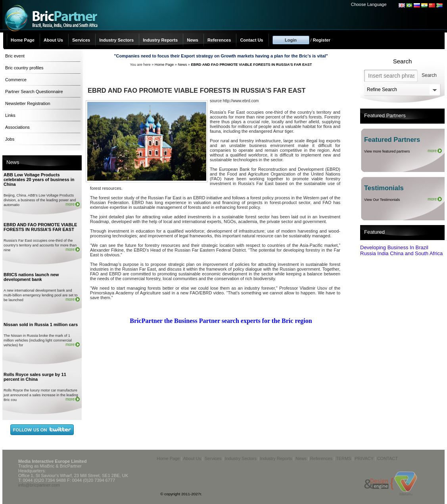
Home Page (23, 40)
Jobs (10, 139)
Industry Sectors (116, 40)
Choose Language (369, 4)
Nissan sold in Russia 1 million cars (41, 325)
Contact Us (251, 40)
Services (81, 40)
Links (10, 115)
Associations (17, 127)
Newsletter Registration (28, 103)
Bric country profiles (24, 68)
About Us (53, 40)
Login (291, 40)
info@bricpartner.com (39, 485)
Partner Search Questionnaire (34, 92)
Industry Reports (160, 40)
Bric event (15, 56)
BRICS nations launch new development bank (31, 277)
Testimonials (384, 188)
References (219, 40)
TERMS (344, 458)
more (70, 204)
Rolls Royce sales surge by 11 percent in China (35, 377)
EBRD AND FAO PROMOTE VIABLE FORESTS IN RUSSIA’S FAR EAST (40, 227)
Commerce (16, 80)
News (193, 40)
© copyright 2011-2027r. (181, 494)
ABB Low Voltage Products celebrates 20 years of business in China (39, 179)
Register (322, 40)
